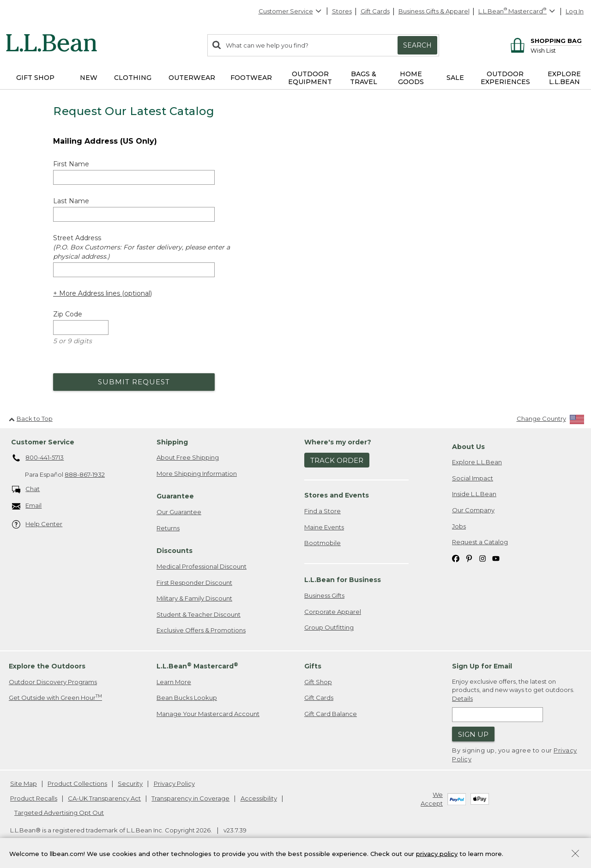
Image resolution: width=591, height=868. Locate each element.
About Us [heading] (468, 447)
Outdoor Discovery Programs (53, 682)
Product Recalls (34, 798)
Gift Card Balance (331, 714)
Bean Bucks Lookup (187, 698)
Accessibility (259, 798)
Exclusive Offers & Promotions (201, 630)
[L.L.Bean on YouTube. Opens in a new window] (496, 558)
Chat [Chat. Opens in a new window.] (26, 489)
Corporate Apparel (333, 612)
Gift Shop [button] (35, 78)
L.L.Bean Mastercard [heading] (197, 666)
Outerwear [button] (192, 78)
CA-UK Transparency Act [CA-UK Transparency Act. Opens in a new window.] (104, 798)
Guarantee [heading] (175, 496)
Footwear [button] (251, 78)
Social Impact (473, 478)
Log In (575, 11)
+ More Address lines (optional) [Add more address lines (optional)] (103, 293)
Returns (168, 528)
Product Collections (77, 783)
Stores (342, 11)
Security (130, 783)
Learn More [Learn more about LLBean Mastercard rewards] (174, 682)
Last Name (71, 201)
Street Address (142, 247)
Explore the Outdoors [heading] (47, 666)
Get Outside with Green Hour (55, 697)
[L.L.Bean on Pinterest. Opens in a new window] (469, 558)
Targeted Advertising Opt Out (59, 813)
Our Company (473, 510)
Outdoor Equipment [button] (310, 78)
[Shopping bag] (545, 40)
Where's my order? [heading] (338, 442)
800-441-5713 (38, 458)
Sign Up (473, 734)
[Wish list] (556, 50)
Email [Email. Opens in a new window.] (27, 506)
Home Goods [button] (411, 78)
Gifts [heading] (313, 666)
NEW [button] (89, 78)
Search (417, 45)
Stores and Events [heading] (337, 495)
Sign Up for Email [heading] (482, 666)
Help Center (37, 525)
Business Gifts (324, 595)
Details (462, 698)
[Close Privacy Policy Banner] (575, 854)
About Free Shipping (188, 457)
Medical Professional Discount (202, 566)
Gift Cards (375, 11)
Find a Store (323, 511)
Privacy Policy (174, 783)
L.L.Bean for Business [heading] (343, 580)
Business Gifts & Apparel (434, 11)
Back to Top (31, 419)
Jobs (459, 526)
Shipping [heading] (172, 442)
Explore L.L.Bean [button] (564, 78)
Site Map (24, 783)
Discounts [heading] (175, 551)
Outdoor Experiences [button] (505, 78)
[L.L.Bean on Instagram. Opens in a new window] (482, 558)
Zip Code (68, 314)
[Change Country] (551, 421)
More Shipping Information (197, 473)
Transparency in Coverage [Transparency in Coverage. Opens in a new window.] (190, 798)
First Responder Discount (194, 583)
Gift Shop (318, 682)
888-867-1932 (85, 474)
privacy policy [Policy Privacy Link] (437, 853)
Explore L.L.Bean (477, 462)
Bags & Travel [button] (364, 78)
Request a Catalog (480, 542)
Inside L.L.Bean (474, 494)
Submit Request (134, 382)
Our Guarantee (179, 512)
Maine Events (324, 527)
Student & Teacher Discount (199, 614)
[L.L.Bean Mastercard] (518, 11)
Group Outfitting (329, 627)
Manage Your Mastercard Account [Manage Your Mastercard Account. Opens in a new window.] (208, 714)
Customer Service (290, 11)
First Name (71, 164)
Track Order (337, 460)
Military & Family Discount (194, 598)
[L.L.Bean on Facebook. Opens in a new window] (456, 558)
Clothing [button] (133, 78)
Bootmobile (323, 543)
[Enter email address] (498, 715)
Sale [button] (455, 78)
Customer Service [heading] (43, 442)
